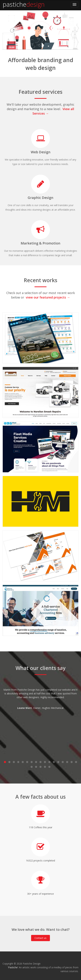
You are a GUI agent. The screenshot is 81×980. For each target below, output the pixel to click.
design (35, 4)
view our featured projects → (48, 297)
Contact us (40, 938)
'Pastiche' (13, 967)
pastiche (15, 4)
